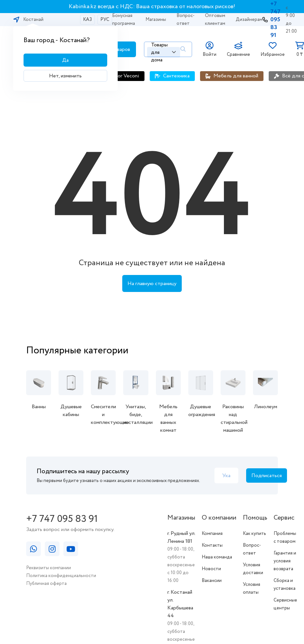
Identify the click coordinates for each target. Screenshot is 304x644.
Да (65, 60)
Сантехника (176, 76)
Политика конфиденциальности (61, 576)
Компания (212, 534)
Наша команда (217, 557)
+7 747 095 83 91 (275, 20)
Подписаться (267, 476)
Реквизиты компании (49, 568)
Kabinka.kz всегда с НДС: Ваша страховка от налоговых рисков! (152, 7)
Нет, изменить (65, 76)
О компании (219, 518)
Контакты (212, 545)
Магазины (156, 20)
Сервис (284, 518)
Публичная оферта (46, 584)
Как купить (254, 534)
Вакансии (212, 581)
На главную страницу (152, 284)
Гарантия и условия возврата (285, 561)
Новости (211, 569)
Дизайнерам (249, 20)
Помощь (255, 518)
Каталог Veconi (121, 76)
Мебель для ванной (236, 76)
